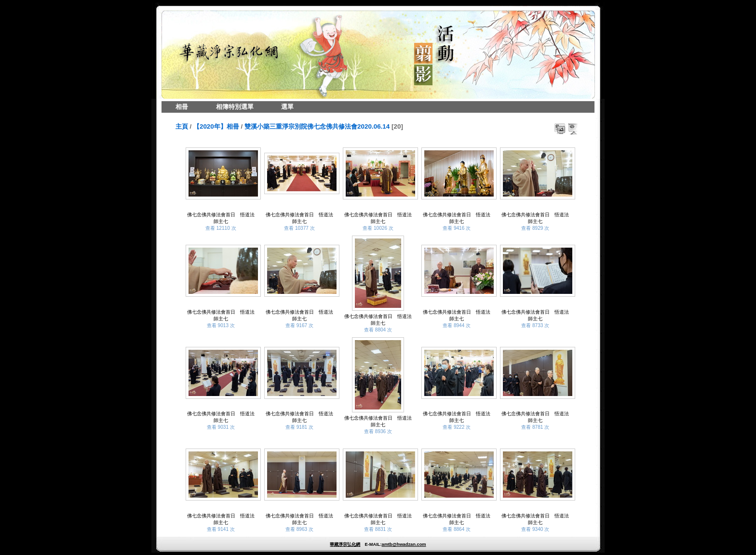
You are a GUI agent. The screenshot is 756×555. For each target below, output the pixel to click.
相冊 (182, 107)
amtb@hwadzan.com (404, 544)
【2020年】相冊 (216, 126)
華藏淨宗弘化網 (345, 544)
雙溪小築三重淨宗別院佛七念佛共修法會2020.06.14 (317, 126)
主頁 (182, 126)
